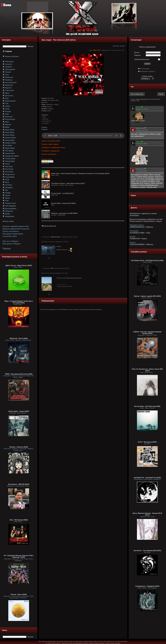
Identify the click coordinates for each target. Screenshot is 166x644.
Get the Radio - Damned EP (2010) (63, 203)
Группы (7, 249)
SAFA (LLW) (55, 237)
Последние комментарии (13, 234)
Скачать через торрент (50, 144)
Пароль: (138, 55)
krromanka (134, 231)
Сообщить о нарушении (50, 151)
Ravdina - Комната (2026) (19, 447)
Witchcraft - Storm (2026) (19, 338)
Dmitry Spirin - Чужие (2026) (19, 411)
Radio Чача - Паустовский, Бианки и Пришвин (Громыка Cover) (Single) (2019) (80, 173)
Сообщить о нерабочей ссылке (53, 147)
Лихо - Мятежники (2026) (19, 520)
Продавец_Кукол (137, 225)
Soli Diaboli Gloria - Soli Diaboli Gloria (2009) (147, 260)
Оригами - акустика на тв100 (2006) (64, 213)
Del (52, 268)
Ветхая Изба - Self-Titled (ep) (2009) (147, 406)
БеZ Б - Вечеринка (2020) (147, 442)
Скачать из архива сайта (51, 141)
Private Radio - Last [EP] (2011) (62, 193)
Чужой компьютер (142, 59)
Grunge (122, 46)
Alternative (116, 46)
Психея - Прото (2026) (19, 594)
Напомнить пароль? (147, 71)
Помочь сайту (8, 221)
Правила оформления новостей (16, 229)
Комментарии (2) (49, 226)
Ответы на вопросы (11, 231)
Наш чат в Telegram (10, 241)
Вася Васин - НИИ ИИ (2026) (19, 484)
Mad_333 (97, 50)
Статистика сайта (10, 236)
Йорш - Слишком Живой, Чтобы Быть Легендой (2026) (19, 302)
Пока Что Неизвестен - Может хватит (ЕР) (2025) (147, 370)
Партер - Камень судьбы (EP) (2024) (147, 296)
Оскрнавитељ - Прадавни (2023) (147, 586)
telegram (45, 129)
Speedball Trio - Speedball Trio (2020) (147, 478)
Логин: (137, 52)
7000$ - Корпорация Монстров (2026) (19, 374)
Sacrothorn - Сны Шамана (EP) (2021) (147, 551)
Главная (9, 51)
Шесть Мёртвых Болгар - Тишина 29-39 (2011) (147, 514)
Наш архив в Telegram (11, 244)
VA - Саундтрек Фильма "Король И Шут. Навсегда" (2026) (19, 556)
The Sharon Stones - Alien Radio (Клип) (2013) (68, 183)
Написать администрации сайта (16, 226)
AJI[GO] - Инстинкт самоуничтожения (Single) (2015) (147, 333)
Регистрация (145, 69)
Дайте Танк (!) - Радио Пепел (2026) (19, 265)
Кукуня (133, 243)
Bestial (132, 237)
